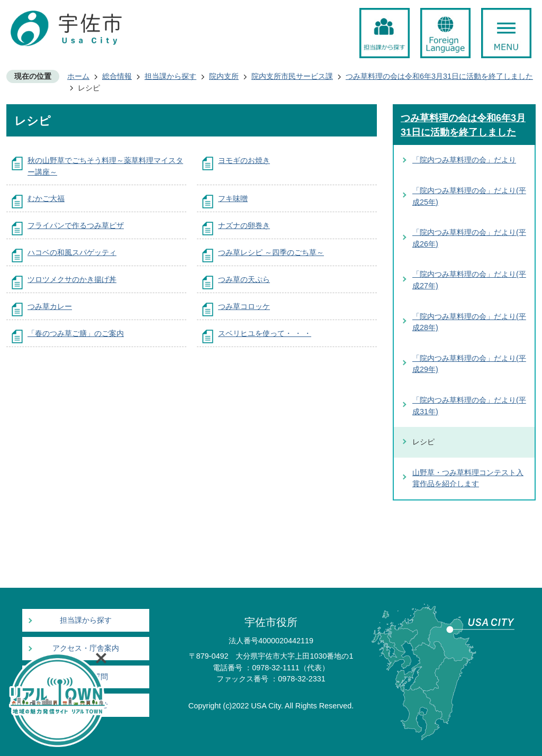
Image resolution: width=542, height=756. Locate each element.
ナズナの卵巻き (244, 225)
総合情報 (117, 76)
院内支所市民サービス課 (292, 76)
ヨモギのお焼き (244, 160)
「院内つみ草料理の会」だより (464, 160)
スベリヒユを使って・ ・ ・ (265, 333)
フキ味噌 (233, 198)
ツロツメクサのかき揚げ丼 (72, 279)
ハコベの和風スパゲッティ (72, 252)
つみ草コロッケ (244, 306)
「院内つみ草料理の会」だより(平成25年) (469, 196)
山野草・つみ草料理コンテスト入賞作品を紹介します (468, 478)
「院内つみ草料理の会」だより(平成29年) (469, 364)
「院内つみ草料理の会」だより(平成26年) (469, 238)
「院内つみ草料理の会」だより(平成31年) (469, 406)
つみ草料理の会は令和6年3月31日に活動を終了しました (439, 76)
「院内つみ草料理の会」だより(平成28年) (469, 322)
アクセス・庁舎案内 (86, 648)
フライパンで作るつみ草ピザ (76, 225)
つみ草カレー (50, 306)
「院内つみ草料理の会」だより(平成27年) (469, 280)
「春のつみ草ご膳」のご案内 (76, 333)
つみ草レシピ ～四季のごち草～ (271, 252)
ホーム (78, 76)
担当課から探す (170, 76)
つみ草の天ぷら (244, 279)
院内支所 (224, 76)
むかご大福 (46, 198)
